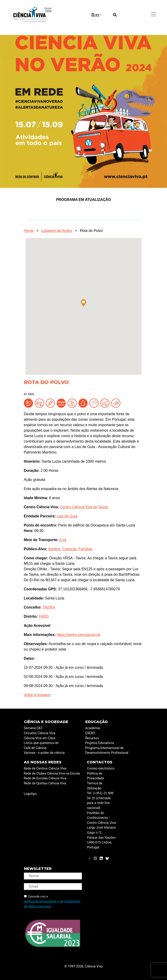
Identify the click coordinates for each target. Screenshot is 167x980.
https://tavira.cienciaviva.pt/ (78, 635)
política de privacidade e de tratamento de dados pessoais (52, 904)
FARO (44, 616)
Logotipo (30, 794)
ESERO (90, 733)
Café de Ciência (35, 748)
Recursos (92, 738)
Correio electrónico (101, 769)
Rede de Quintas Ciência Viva (45, 783)
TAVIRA (49, 607)
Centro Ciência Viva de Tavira (84, 507)
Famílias (85, 549)
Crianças (69, 549)
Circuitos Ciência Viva (40, 733)
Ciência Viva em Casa (40, 738)
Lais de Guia (67, 516)
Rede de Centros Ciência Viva (45, 769)
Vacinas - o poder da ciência (44, 753)
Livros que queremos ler (41, 743)
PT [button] (95, 15)
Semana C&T (33, 728)
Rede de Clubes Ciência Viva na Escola (52, 774)
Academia (93, 728)
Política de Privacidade (95, 776)
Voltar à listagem (37, 695)
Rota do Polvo (91, 231)
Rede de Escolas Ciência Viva (45, 778)
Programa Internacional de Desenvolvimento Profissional (107, 751)
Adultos (54, 549)
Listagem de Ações (57, 231)
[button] (83, 303)
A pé (63, 540)
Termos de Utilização (95, 786)
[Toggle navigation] (154, 14)
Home (29, 231)
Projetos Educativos (100, 743)
